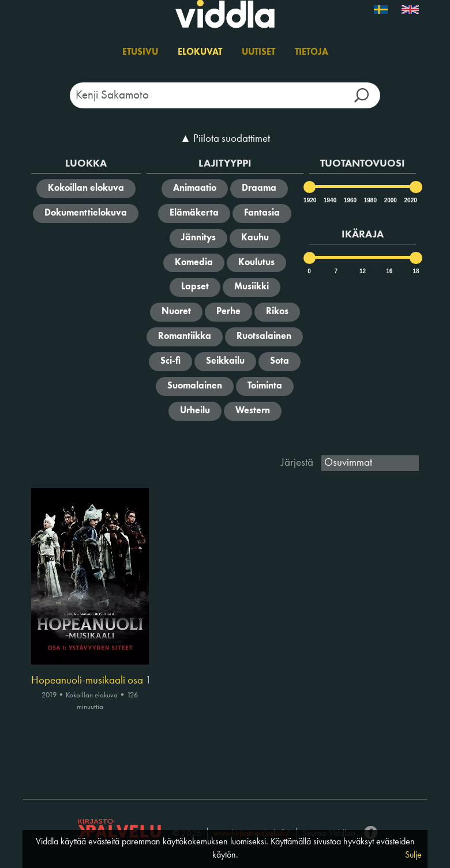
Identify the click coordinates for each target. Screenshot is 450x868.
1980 (370, 200)
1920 (309, 200)
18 (416, 271)
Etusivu (140, 52)
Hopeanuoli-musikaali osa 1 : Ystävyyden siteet (90, 681)
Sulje (413, 855)
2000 (390, 200)
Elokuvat (200, 52)
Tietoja (312, 52)
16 (389, 271)
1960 (350, 200)
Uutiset (258, 52)
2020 (410, 200)
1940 (329, 200)
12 (363, 271)
